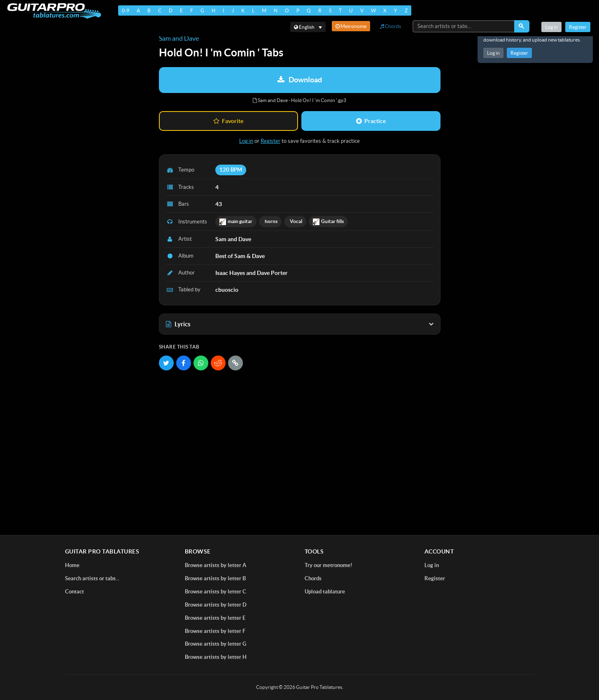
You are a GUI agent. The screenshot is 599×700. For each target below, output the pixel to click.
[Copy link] (235, 363)
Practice (371, 121)
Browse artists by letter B (215, 578)
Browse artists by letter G (216, 644)
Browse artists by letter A (216, 565)
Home (72, 565)
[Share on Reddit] (218, 363)
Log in (493, 53)
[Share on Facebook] (184, 363)
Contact (75, 592)
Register (519, 53)
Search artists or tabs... (92, 578)
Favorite (228, 121)
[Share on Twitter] (166, 363)
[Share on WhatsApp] (201, 363)
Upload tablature (325, 592)
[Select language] (308, 27)
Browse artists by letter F (215, 631)
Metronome (351, 26)
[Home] (54, 11)
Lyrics (300, 324)
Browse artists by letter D (216, 605)
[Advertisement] (300, 436)
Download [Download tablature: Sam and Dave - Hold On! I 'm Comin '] (300, 80)
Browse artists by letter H (216, 657)
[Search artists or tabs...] (464, 26)
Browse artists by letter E (215, 618)
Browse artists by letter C (216, 592)
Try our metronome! (329, 565)
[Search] (522, 26)
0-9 (125, 10)
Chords (390, 26)
